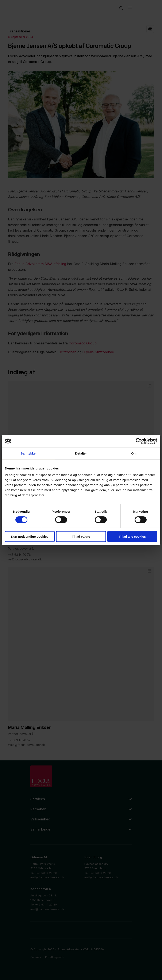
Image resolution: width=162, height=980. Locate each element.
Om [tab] (134, 453)
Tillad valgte (81, 537)
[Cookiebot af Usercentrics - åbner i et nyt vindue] (139, 441)
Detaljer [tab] (81, 453)
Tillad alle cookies (132, 537)
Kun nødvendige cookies (30, 537)
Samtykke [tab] (28, 453)
